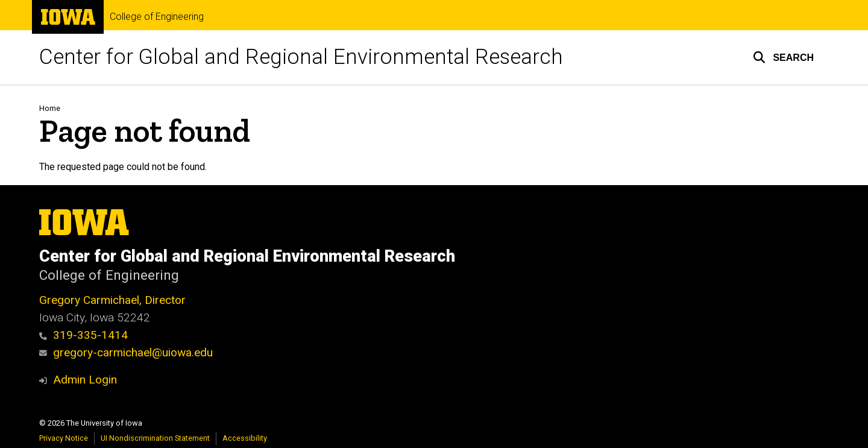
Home (50, 108)
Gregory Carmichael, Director (112, 300)
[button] (783, 57)
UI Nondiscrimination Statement (155, 438)
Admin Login (85, 380)
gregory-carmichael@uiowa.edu (126, 352)
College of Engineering (157, 17)
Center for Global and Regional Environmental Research (301, 57)
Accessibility (245, 438)
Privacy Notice (64, 438)
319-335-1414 (83, 335)
